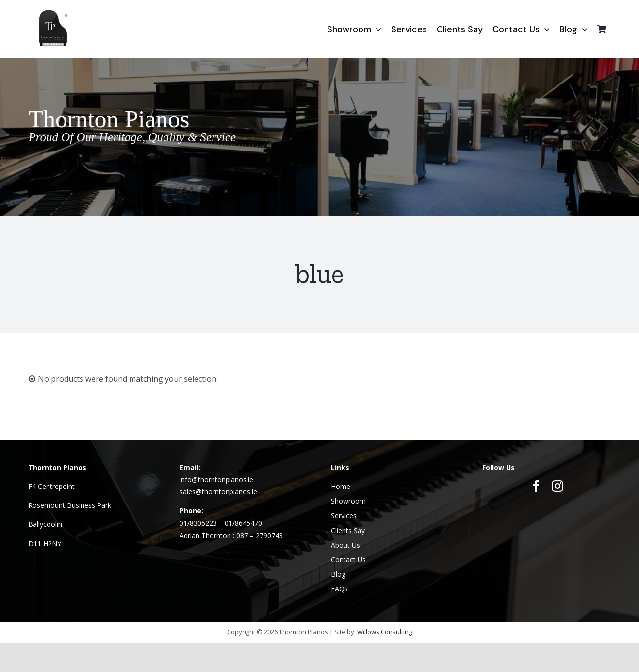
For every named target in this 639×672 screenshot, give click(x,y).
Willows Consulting (385, 632)
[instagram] (557, 486)
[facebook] (536, 486)
